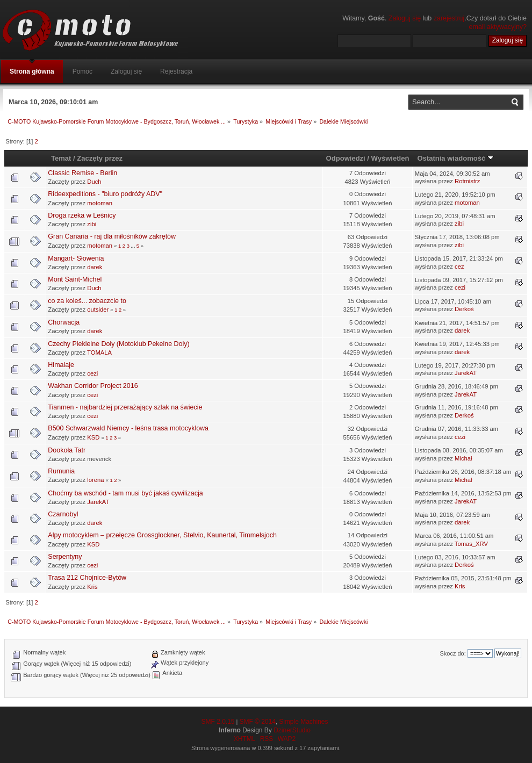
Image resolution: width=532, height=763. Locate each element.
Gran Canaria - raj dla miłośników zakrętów (112, 236)
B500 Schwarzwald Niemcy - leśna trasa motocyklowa (128, 428)
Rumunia (61, 471)
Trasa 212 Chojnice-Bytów (87, 578)
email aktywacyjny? (498, 27)
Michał (463, 458)
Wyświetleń (390, 158)
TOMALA (99, 352)
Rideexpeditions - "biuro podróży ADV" (105, 194)
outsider (98, 309)
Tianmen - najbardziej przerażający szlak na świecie (125, 407)
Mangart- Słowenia (76, 258)
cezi (460, 287)
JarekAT (466, 373)
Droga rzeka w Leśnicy (82, 215)
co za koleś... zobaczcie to (87, 301)
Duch (94, 182)
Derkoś (464, 309)
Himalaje (61, 365)
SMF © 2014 (257, 722)
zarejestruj (449, 18)
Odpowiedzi (346, 158)
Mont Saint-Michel (75, 279)
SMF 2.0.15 (218, 722)
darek (95, 267)
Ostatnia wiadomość (455, 158)
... (133, 246)
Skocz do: (452, 653)
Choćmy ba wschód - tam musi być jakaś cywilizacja (125, 493)
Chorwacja (64, 322)
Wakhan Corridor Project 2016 (93, 386)
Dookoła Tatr (67, 450)
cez (459, 267)
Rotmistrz (467, 181)
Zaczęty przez (100, 158)
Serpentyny (65, 557)
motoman (100, 203)
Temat (61, 158)
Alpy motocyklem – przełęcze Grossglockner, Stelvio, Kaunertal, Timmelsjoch (162, 535)
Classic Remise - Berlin (82, 173)
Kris (92, 587)
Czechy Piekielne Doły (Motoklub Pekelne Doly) (118, 344)
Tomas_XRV (471, 544)
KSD (93, 437)
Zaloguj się (405, 18)
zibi (92, 224)
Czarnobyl (63, 514)
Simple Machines (303, 722)
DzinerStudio (292, 730)
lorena (95, 480)
